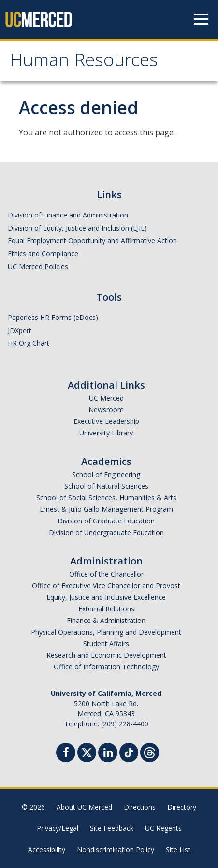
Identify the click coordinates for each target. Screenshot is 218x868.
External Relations (106, 609)
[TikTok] (129, 751)
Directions (140, 807)
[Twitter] (87, 751)
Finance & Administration (106, 620)
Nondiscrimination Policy (116, 849)
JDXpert (20, 330)
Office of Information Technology (106, 667)
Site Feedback (112, 828)
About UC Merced (84, 807)
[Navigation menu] (201, 19)
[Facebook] (66, 754)
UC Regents (163, 828)
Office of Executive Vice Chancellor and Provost (106, 586)
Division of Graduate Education (106, 521)
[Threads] (150, 751)
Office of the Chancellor (106, 574)
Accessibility (47, 849)
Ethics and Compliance (43, 253)
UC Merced (106, 398)
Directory (182, 807)
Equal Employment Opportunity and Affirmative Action (92, 240)
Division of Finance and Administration (68, 215)
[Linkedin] (108, 754)
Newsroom (106, 410)
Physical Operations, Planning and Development (106, 632)
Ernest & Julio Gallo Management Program (106, 509)
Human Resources (84, 62)
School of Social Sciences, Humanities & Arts (106, 498)
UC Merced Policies (38, 267)
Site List (178, 849)
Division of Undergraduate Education (106, 532)
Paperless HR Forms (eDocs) (53, 317)
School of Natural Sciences (106, 486)
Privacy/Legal (58, 828)
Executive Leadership (106, 421)
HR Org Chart (29, 343)
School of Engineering (106, 474)
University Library (106, 433)
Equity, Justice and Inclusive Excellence (106, 597)
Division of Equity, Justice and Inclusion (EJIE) (77, 228)
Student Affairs (106, 644)
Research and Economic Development (106, 655)
